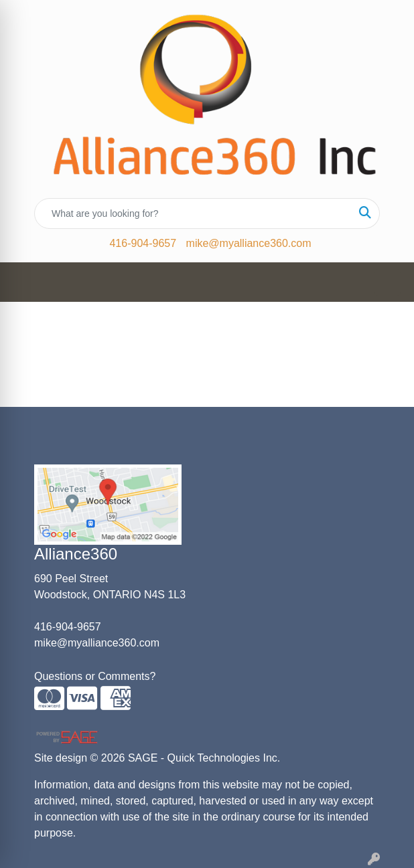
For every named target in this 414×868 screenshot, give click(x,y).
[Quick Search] (193, 213)
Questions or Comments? (95, 676)
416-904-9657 (143, 243)
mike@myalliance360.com (249, 243)
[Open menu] (387, 282)
